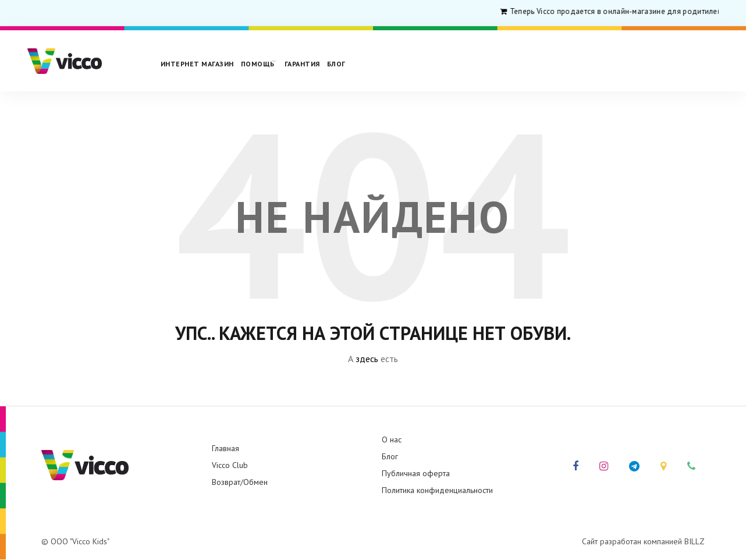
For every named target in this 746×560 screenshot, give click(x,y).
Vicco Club (230, 465)
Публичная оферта (416, 473)
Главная (225, 448)
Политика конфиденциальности (437, 490)
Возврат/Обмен (240, 482)
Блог (336, 64)
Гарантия (302, 64)
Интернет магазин (197, 64)
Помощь (258, 64)
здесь (367, 359)
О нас (392, 440)
